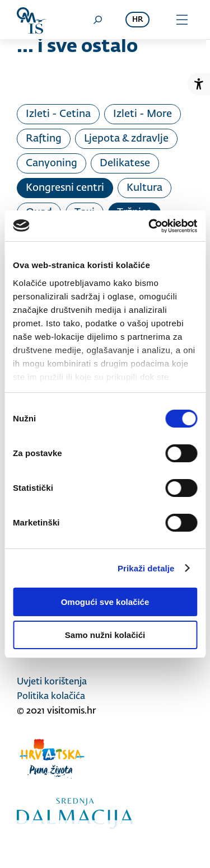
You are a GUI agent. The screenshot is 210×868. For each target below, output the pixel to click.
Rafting (44, 139)
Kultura (144, 188)
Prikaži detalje (146, 568)
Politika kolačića (51, 697)
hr (137, 20)
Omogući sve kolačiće (105, 602)
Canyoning (52, 163)
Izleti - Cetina (58, 114)
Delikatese (125, 163)
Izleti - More (143, 114)
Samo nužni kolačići (105, 635)
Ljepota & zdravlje (126, 139)
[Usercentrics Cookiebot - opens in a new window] (150, 226)
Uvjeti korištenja (52, 682)
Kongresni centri (65, 188)
